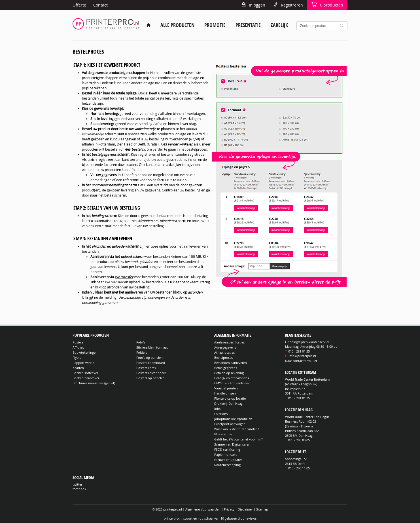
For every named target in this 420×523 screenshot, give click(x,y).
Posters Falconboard (151, 373)
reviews (251, 518)
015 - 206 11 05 (299, 468)
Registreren (292, 5)
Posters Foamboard (151, 363)
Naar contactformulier (301, 361)
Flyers (77, 358)
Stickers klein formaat (152, 347)
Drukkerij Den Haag (228, 403)
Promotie (215, 25)
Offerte (79, 5)
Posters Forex (146, 368)
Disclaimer (245, 509)
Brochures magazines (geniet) (94, 383)
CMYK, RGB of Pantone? (232, 383)
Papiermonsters (226, 455)
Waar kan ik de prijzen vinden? (237, 429)
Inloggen (257, 5)
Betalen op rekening (229, 373)
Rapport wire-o (84, 363)
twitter (77, 484)
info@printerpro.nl (302, 356)
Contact (100, 5)
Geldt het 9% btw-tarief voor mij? (238, 439)
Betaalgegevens (226, 368)
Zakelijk (279, 25)
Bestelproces (223, 358)
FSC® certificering (227, 449)
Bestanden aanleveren (231, 363)
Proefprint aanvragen (230, 424)
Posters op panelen (150, 378)
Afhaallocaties (224, 352)
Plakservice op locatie (230, 398)
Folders (142, 352)
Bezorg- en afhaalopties (232, 378)
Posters (78, 342)
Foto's (141, 342)
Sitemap (262, 509)
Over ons (221, 414)
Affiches (78, 347)
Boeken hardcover (86, 378)
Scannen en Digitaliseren (232, 444)
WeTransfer (124, 277)
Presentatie (248, 25)
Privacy (229, 509)
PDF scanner (223, 434)
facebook (79, 489)
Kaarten (78, 368)
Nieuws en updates (228, 460)
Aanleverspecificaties (229, 342)
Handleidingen (225, 393)
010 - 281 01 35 (299, 351)
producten (332, 5)
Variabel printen (226, 388)
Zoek (343, 26)
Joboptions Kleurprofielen (233, 419)
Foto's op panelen (149, 358)
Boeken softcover (85, 373)
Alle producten (177, 25)
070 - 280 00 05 (299, 440)
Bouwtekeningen (85, 352)
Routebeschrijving (227, 465)
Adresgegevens (225, 347)
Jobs (217, 409)
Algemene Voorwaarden (203, 509)
